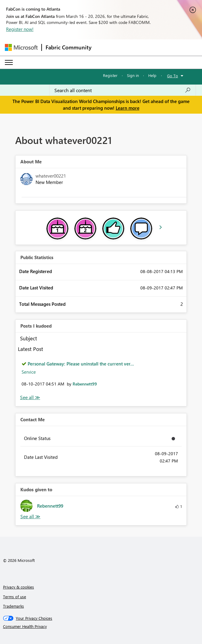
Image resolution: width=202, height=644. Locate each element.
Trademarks (14, 606)
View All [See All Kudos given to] (30, 517)
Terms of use (15, 597)
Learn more (128, 108)
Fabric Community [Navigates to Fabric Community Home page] (68, 47)
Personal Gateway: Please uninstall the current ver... (81, 364)
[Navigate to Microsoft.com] (21, 47)
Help (152, 75)
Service (29, 372)
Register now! (20, 29)
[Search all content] (123, 90)
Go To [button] (173, 76)
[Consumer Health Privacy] (101, 626)
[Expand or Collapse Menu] (9, 62)
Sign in (133, 75)
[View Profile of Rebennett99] (85, 384)
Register (110, 75)
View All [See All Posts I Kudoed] (30, 397)
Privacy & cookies (19, 587)
